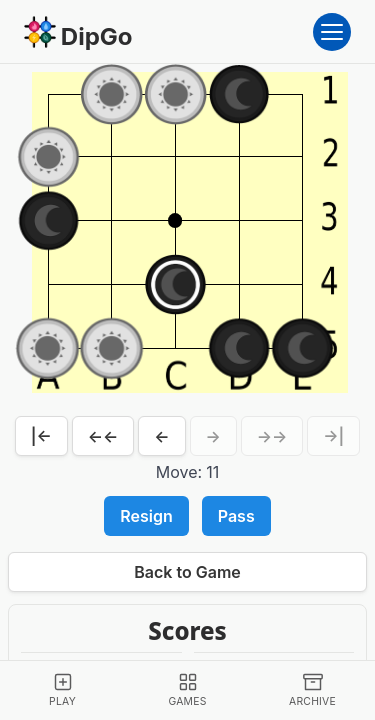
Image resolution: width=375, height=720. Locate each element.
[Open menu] (332, 32)
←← (103, 436)
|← (41, 436)
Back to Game (187, 572)
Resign (146, 516)
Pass (236, 516)
